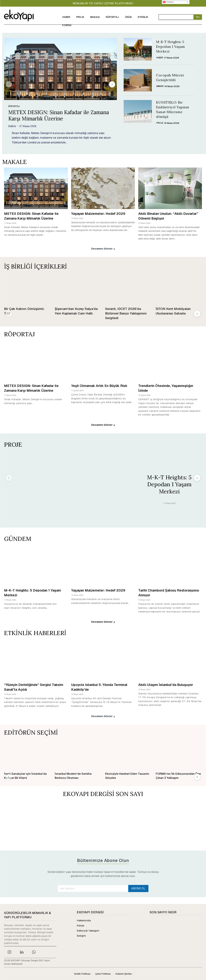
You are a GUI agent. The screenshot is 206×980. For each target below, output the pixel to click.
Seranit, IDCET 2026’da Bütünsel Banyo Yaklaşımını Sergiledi (126, 313)
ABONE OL (138, 888)
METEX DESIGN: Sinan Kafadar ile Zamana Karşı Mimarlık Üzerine (59, 115)
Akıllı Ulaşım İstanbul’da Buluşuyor (166, 684)
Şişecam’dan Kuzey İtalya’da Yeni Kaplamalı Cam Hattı (76, 311)
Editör (12, 126)
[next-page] (112, 84)
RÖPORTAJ (14, 106)
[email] (93, 888)
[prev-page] (9, 84)
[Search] (198, 17)
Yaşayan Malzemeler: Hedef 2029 (98, 213)
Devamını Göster (103, 248)
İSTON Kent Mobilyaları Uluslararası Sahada (173, 311)
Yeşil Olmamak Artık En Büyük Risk (99, 386)
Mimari (160, 86)
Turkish (168, 2)
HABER (160, 58)
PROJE (160, 123)
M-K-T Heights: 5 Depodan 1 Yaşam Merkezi (171, 47)
